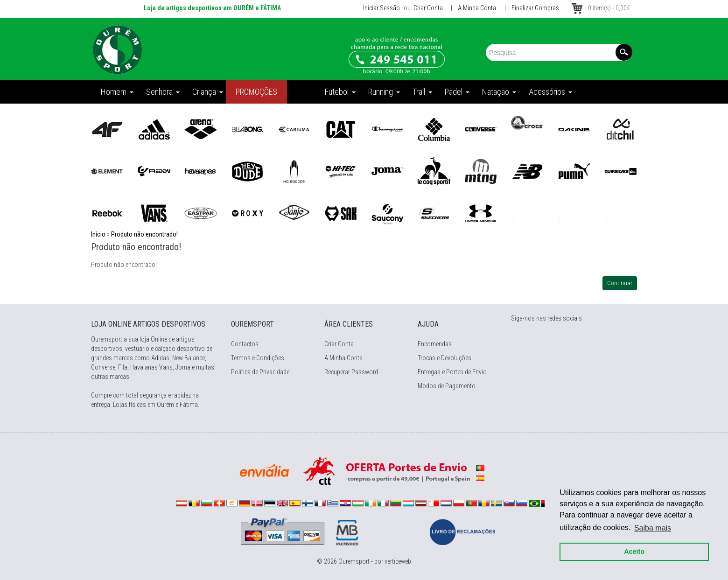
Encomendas (435, 344)
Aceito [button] (631, 548)
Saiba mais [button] (649, 524)
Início (98, 234)
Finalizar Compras (535, 8)
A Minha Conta (477, 8)
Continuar (620, 283)
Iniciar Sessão (381, 8)
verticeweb (398, 561)
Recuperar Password (351, 372)
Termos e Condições (258, 358)
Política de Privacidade (260, 372)
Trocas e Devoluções (444, 358)
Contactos (245, 344)
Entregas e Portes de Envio (452, 372)
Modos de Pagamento (447, 386)
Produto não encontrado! (144, 234)
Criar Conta (427, 8)
